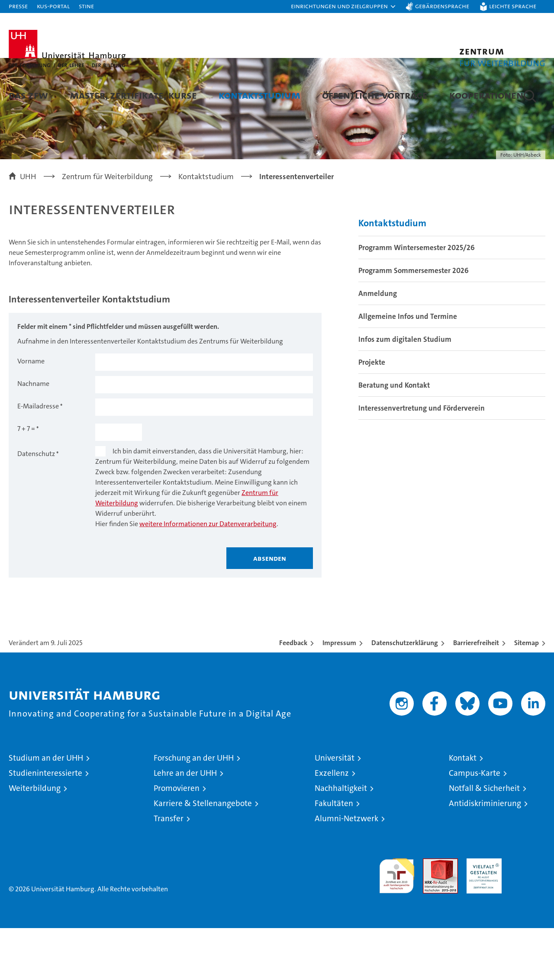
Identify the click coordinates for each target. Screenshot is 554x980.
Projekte (372, 414)
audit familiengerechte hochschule (397, 924)
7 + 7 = (26, 480)
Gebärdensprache (442, 6)
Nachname (33, 435)
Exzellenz (332, 825)
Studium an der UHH (46, 810)
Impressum (339, 695)
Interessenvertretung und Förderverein (422, 460)
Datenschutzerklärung (405, 695)
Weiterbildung (35, 840)
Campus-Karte (475, 825)
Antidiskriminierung (485, 855)
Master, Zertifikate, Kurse (133, 95)
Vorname (31, 413)
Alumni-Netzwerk (346, 870)
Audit (431, 915)
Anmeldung (378, 345)
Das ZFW (28, 95)
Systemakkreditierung (528, 915)
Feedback (293, 695)
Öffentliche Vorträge (375, 95)
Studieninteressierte (45, 825)
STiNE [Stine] (86, 6)
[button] (344, 6)
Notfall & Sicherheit (484, 840)
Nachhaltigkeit (341, 840)
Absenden (270, 610)
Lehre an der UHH (185, 825)
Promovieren (177, 840)
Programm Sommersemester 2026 (414, 322)
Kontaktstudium (259, 95)
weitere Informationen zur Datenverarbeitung (208, 576)
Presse (18, 6)
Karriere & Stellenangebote (203, 855)
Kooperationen (486, 95)
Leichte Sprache (513, 6)
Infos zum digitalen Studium (405, 391)
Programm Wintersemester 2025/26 (417, 299)
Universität (335, 810)
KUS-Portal (53, 6)
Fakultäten (334, 855)
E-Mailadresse (38, 458)
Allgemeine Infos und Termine (408, 368)
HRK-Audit (482, 915)
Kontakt (463, 810)
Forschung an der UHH (194, 810)
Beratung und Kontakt (394, 437)
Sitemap (527, 695)
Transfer (169, 870)
